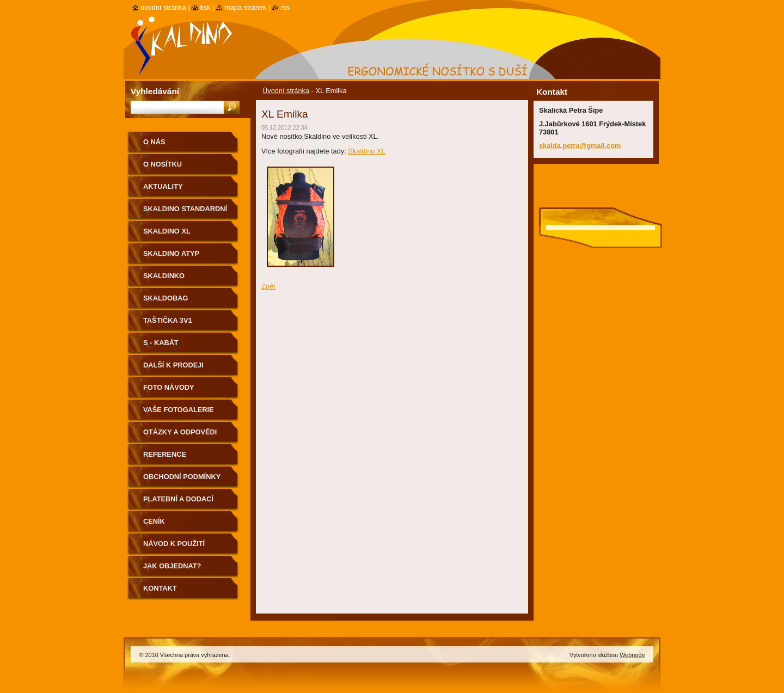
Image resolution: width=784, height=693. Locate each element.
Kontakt (160, 588)
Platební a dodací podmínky (178, 503)
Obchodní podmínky (182, 477)
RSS (285, 7)
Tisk (205, 7)
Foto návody (169, 387)
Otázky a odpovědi (180, 432)
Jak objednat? (172, 566)
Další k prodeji (173, 365)
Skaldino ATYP (171, 253)
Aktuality (163, 186)
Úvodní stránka (286, 91)
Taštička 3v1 (168, 320)
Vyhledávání (155, 91)
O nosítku (163, 164)
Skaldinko (164, 276)
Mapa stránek (246, 7)
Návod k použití (174, 544)
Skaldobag (166, 298)
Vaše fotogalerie (179, 410)
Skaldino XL (366, 151)
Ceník (154, 521)
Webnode (632, 655)
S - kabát (161, 343)
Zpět (268, 286)
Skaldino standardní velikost (185, 213)
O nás (154, 142)
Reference (165, 454)
